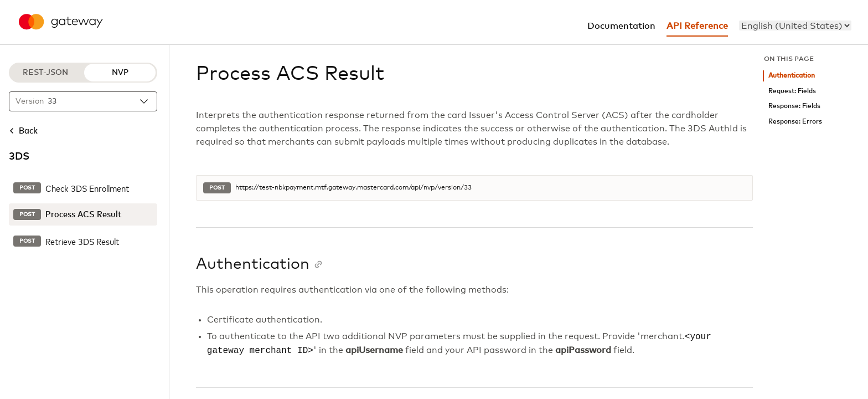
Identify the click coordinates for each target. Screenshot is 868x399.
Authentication (792, 76)
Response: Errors (795, 122)
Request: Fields (792, 91)
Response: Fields (794, 106)
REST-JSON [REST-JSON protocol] (45, 73)
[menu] (795, 25)
